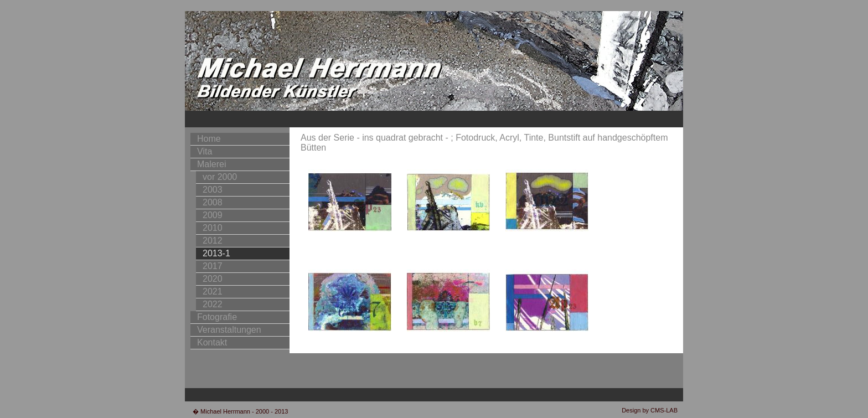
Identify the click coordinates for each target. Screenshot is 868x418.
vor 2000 (220, 177)
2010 (213, 228)
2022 (213, 304)
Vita (205, 151)
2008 (213, 202)
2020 (213, 279)
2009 (213, 215)
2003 (213, 190)
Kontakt (212, 342)
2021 (213, 291)
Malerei (211, 164)
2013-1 (216, 253)
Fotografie (217, 317)
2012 (213, 241)
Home (209, 139)
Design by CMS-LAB (650, 410)
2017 (213, 266)
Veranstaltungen (229, 330)
